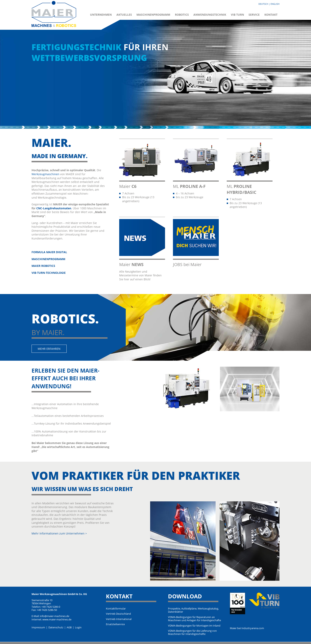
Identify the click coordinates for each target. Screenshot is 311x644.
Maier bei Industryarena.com (247, 628)
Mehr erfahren (49, 349)
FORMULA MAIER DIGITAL (49, 252)
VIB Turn (237, 15)
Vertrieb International (119, 619)
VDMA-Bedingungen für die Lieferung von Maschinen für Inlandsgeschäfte (192, 632)
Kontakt (271, 15)
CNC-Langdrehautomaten (54, 208)
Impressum (38, 627)
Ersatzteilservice (115, 624)
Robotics (182, 15)
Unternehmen (101, 15)
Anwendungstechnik (210, 15)
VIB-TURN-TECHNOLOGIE (49, 273)
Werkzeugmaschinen (45, 174)
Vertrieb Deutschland (118, 614)
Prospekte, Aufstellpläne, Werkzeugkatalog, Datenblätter (193, 610)
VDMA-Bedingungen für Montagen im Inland (194, 626)
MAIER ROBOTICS (43, 266)
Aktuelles (124, 15)
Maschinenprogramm (153, 15)
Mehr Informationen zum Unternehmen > (59, 533)
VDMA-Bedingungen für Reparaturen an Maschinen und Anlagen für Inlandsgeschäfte (194, 619)
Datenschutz (56, 627)
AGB (69, 627)
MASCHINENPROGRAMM (48, 259)
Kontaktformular (116, 609)
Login (78, 627)
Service (254, 15)
